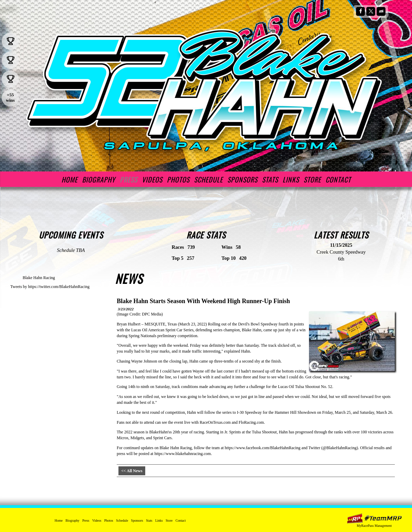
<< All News (132, 471)
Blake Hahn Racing (39, 278)
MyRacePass (374, 518)
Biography (99, 179)
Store (312, 179)
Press (129, 179)
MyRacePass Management (374, 526)
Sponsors (242, 179)
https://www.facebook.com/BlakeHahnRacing (263, 448)
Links (291, 179)
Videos (152, 179)
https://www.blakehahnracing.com (183, 454)
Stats (270, 179)
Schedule (208, 179)
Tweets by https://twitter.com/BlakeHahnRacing (50, 287)
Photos (178, 179)
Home (70, 179)
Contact (338, 179)
